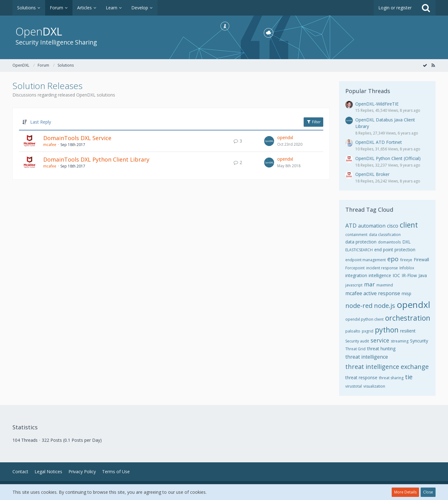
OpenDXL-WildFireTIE (377, 104)
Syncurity (419, 341)
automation (372, 226)
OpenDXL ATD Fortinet (379, 142)
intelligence (380, 275)
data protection (361, 242)
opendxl (285, 137)
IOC (396, 275)
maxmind (385, 285)
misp (406, 293)
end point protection (395, 250)
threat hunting (381, 349)
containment (356, 235)
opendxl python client (364, 319)
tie (409, 377)
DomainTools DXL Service (77, 138)
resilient (408, 331)
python (387, 330)
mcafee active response (373, 293)
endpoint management (366, 260)
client (409, 225)
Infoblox (407, 268)
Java (423, 275)
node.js (385, 306)
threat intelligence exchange (387, 367)
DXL (406, 242)
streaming (400, 341)
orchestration (408, 318)
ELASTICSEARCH (359, 250)
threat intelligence (367, 357)
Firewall (421, 259)
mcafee (50, 145)
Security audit (357, 341)
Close (428, 492)
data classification (385, 235)
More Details (405, 492)
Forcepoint (355, 268)
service (380, 340)
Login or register (395, 8)
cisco (393, 226)
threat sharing (391, 378)
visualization (374, 386)
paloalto (353, 331)
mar (369, 284)
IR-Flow (409, 275)
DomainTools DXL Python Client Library (96, 159)
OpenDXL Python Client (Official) (388, 158)
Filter (313, 122)
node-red (359, 306)
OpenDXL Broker (372, 174)
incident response (382, 268)
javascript (354, 285)
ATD (351, 225)
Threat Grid (355, 349)
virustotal (354, 386)
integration (356, 275)
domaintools (389, 242)
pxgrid (368, 331)
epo (393, 259)
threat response (361, 377)
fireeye (406, 260)
